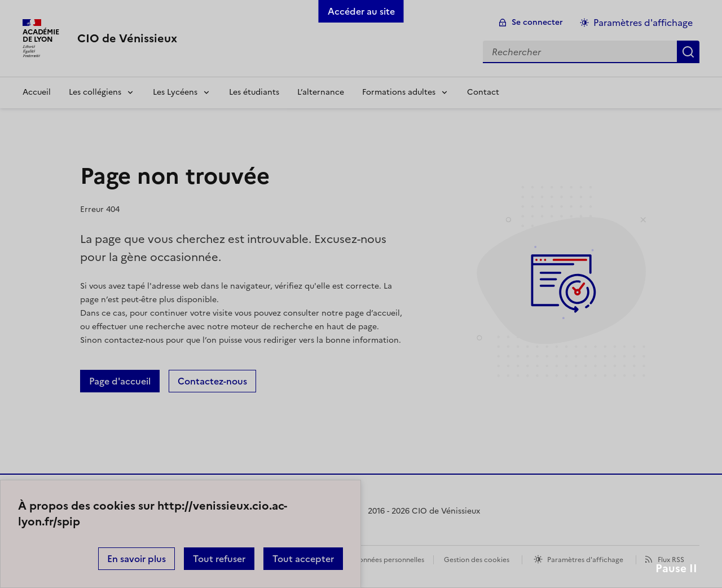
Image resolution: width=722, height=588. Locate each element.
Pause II (676, 569)
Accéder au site (361, 11)
